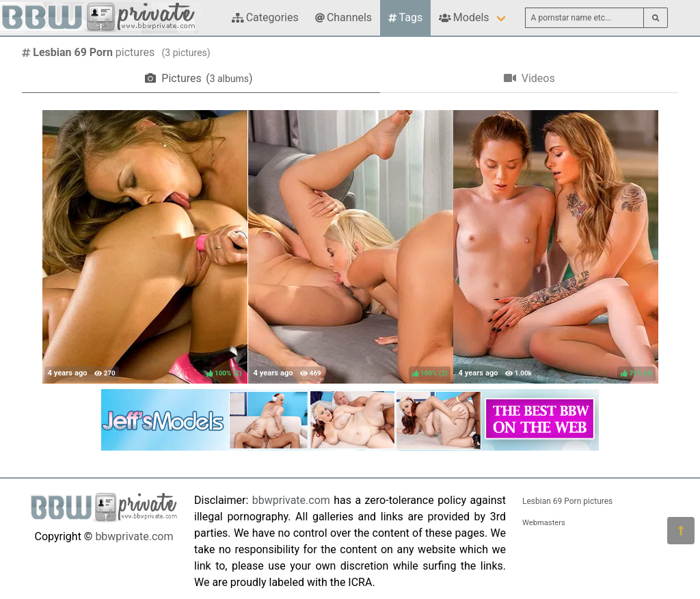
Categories (265, 17)
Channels (344, 17)
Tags (405, 17)
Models (464, 17)
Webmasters (544, 523)
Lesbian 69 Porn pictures (567, 501)
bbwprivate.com (134, 536)
